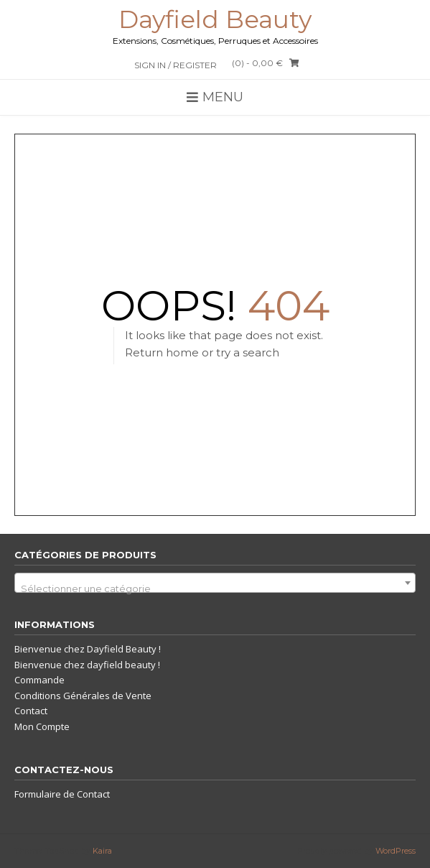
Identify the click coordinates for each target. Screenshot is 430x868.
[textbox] (215, 588)
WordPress (396, 851)
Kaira (102, 851)
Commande (39, 680)
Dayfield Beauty (215, 19)
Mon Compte (42, 726)
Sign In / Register (176, 65)
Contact (31, 711)
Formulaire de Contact (62, 794)
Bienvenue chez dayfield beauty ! (87, 665)
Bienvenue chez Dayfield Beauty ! (88, 649)
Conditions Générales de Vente (83, 696)
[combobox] (215, 583)
